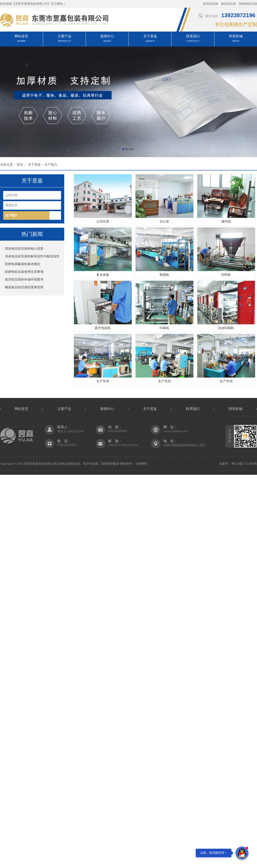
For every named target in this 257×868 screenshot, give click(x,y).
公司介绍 (11, 195)
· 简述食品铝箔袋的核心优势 (23, 249)
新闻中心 (107, 39)
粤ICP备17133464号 (244, 464)
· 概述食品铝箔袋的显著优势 (23, 287)
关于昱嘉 (150, 39)
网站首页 (21, 39)
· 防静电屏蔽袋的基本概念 (22, 264)
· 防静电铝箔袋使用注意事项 (23, 272)
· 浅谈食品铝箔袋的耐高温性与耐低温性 (31, 256)
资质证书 (11, 205)
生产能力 (51, 165)
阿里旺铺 (236, 39)
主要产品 (64, 39)
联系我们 (193, 39)
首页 (20, 165)
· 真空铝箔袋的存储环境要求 (23, 279)
